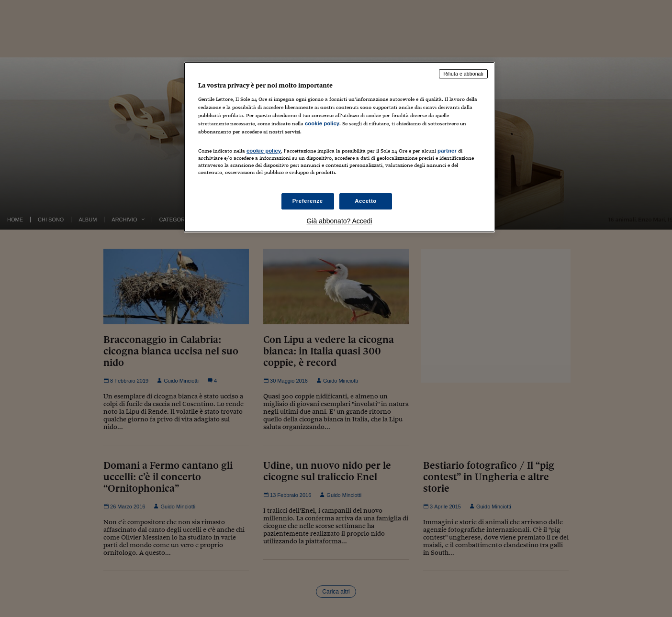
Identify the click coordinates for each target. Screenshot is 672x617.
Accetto (366, 201)
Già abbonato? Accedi (340, 221)
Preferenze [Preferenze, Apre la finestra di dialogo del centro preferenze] (308, 201)
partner (447, 151)
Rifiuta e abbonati (463, 74)
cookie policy (322, 123)
